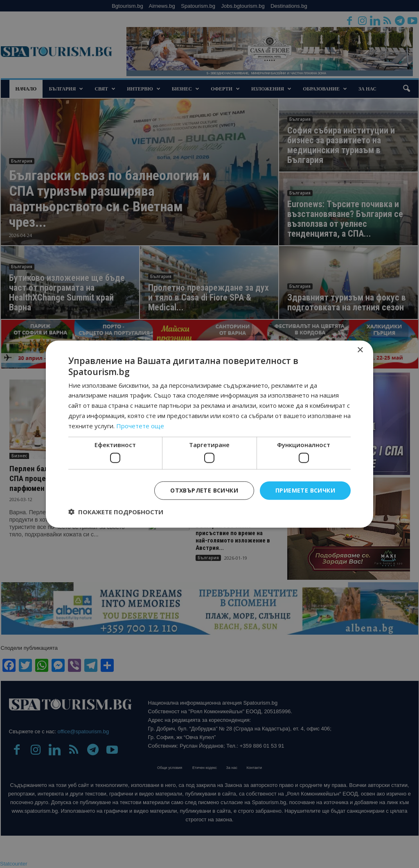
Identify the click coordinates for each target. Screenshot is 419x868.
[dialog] (209, 434)
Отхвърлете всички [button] (204, 490)
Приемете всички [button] (305, 490)
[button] (116, 511)
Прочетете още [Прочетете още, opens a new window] (140, 425)
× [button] (360, 350)
